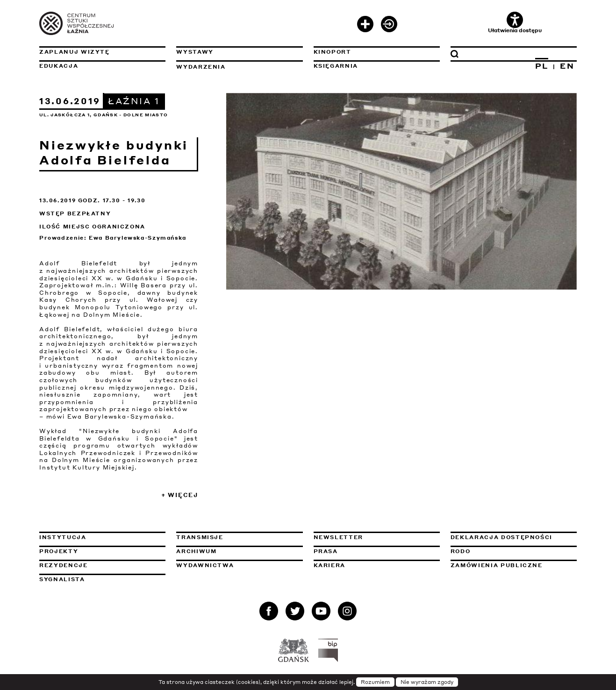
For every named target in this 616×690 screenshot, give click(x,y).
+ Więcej (180, 495)
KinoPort (333, 52)
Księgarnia (336, 66)
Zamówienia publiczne (514, 565)
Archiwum (196, 551)
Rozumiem (375, 682)
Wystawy (195, 52)
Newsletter (339, 537)
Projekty (59, 551)
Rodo (461, 551)
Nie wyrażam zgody (427, 682)
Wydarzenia (201, 67)
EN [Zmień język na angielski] (567, 66)
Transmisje (239, 537)
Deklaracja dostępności (501, 537)
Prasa (326, 551)
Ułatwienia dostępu (515, 23)
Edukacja (59, 66)
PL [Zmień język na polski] (542, 66)
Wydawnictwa (205, 565)
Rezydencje (64, 565)
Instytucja (63, 537)
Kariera (330, 565)
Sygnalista (62, 579)
